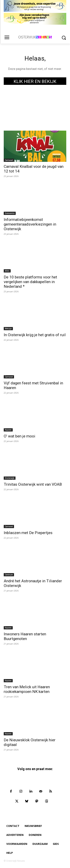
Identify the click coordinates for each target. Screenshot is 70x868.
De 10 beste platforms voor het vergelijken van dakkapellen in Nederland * (30, 282)
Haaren (8, 430)
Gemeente (10, 213)
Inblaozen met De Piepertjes (28, 533)
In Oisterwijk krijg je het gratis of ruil (35, 335)
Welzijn (8, 329)
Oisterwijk (10, 478)
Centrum (9, 575)
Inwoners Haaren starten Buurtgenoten (25, 636)
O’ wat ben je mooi (20, 436)
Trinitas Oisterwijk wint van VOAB (33, 484)
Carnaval (9, 160)
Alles (7, 271)
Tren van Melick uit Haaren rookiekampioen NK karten (27, 689)
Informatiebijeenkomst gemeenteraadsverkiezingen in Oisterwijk (30, 224)
